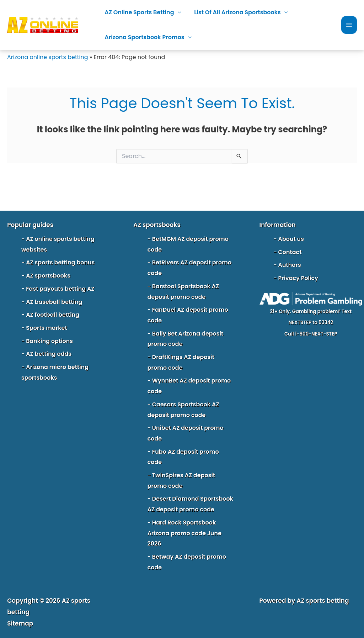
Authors (289, 265)
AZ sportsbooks (48, 276)
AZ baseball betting (54, 302)
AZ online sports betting (138, 12)
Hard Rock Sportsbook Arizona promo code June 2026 (184, 533)
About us (291, 239)
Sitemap (20, 623)
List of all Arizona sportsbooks (235, 12)
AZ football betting (53, 315)
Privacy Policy (298, 278)
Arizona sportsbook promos (144, 37)
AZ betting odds (49, 354)
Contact (290, 252)
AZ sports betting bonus (60, 262)
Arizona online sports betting (48, 57)
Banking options (49, 341)
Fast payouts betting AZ (60, 289)
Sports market (47, 328)
